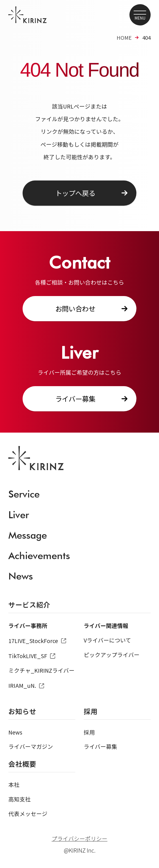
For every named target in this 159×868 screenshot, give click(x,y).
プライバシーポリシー (79, 839)
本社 (14, 784)
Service (24, 494)
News (21, 576)
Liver (19, 515)
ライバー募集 (75, 399)
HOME (124, 37)
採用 (89, 732)
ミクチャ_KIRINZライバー (41, 670)
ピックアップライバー (112, 655)
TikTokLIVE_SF (28, 656)
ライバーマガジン (31, 746)
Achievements (39, 555)
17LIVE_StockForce (33, 641)
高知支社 (20, 799)
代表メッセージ (28, 814)
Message (28, 535)
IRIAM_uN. (22, 685)
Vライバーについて (107, 640)
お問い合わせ (75, 309)
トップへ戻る (75, 193)
